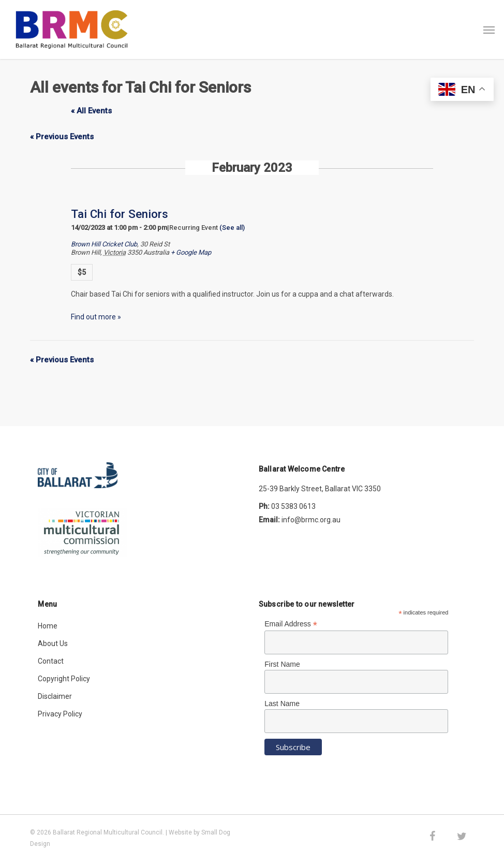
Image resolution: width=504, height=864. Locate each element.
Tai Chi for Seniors (120, 214)
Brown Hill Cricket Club (104, 244)
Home (48, 626)
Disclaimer (55, 696)
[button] (489, 30)
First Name (282, 664)
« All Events (91, 111)
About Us (53, 643)
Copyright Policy (64, 679)
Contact (51, 661)
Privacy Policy (60, 714)
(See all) (232, 228)
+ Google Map (191, 252)
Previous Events (62, 137)
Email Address (291, 624)
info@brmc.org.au (311, 520)
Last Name (282, 704)
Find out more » (96, 317)
